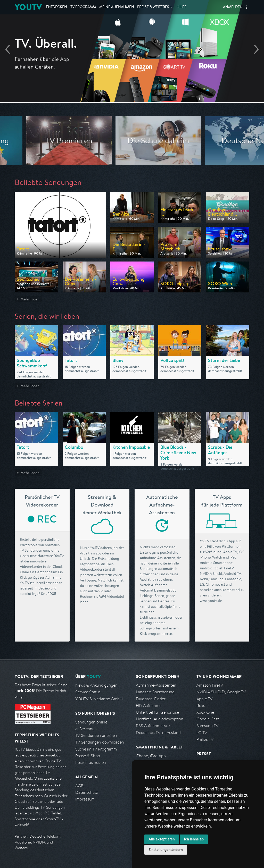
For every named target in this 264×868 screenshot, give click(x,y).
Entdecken (56, 7)
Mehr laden (30, 299)
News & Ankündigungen (96, 685)
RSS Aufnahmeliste (153, 726)
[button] (247, 7)
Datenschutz (87, 792)
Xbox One (205, 712)
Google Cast (208, 719)
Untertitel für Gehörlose (157, 712)
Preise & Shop (88, 756)
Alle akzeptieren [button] (162, 839)
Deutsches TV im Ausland (158, 733)
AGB (79, 786)
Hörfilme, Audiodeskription (160, 719)
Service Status (88, 692)
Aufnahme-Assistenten (156, 685)
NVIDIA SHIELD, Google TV (221, 692)
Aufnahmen (117, 7)
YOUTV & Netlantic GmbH (99, 699)
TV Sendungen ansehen (96, 735)
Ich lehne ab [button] (194, 839)
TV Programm (83, 7)
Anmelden (233, 7)
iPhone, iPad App (151, 756)
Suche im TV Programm (96, 749)
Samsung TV (207, 726)
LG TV (202, 733)
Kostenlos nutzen (91, 762)
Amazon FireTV (210, 685)
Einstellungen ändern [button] (166, 850)
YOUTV (28, 7)
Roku (201, 706)
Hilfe (181, 7)
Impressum (85, 799)
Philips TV (205, 739)
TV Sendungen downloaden (100, 742)
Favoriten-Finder (151, 699)
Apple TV (204, 699)
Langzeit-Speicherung (155, 692)
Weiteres (153, 7)
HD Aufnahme (149, 706)
